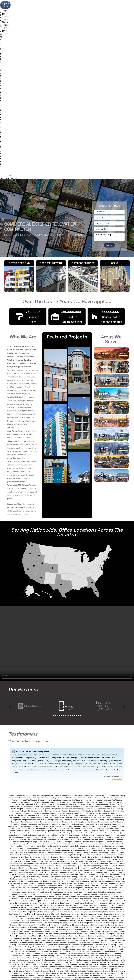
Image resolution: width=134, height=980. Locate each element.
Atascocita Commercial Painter (47, 754)
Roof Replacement (47, 13)
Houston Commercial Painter (68, 732)
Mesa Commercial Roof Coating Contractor (38, 629)
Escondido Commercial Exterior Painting (100, 824)
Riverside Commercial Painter (66, 708)
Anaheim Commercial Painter (65, 703)
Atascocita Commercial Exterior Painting (40, 800)
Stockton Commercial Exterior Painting (33, 765)
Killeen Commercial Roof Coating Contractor (65, 672)
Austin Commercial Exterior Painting (31, 780)
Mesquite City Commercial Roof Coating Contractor (59, 683)
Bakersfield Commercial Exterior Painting (84, 762)
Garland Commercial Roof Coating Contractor (99, 675)
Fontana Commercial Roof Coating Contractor (40, 633)
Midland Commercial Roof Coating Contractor (97, 681)
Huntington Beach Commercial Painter (26, 714)
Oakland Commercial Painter (41, 703)
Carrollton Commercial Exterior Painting (58, 793)
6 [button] (63, 535)
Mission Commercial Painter (22, 754)
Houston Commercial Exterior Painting (25, 778)
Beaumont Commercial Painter (85, 745)
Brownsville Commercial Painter (23, 743)
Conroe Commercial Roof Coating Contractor (105, 697)
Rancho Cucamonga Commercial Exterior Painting (52, 822)
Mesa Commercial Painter (49, 721)
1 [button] (54, 535)
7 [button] (65, 535)
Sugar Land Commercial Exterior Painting (50, 808)
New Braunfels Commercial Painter (88, 751)
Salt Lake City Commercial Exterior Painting (99, 771)
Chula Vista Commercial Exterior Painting (28, 769)
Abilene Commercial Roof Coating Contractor (58, 686)
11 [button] (73, 535)
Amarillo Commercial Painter (48, 736)
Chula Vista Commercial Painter (46, 710)
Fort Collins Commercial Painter (23, 736)
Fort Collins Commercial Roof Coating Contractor (31, 648)
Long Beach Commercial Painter (112, 703)
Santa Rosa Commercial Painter (95, 710)
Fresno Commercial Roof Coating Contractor (29, 620)
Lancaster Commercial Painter (22, 719)
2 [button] (56, 535)
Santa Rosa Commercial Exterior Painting (33, 811)
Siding (73, 13)
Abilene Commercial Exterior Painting (79, 791)
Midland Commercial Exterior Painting (66, 789)
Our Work (96, 13)
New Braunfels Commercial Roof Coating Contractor (62, 690)
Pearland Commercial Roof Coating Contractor (99, 679)
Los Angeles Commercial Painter (24, 705)
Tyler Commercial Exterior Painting (34, 806)
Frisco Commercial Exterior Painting (24, 786)
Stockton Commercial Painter (102, 705)
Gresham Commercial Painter (47, 734)
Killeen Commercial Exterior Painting (38, 782)
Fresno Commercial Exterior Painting (69, 760)
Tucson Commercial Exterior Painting (91, 769)
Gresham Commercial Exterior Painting (48, 813)
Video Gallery (108, 13)
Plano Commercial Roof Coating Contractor (80, 640)
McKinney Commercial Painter (94, 736)
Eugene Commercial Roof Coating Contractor (64, 651)
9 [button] (69, 535)
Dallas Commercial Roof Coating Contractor (38, 642)
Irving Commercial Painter (69, 734)
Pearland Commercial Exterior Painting (97, 789)
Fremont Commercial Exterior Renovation (81, 668)
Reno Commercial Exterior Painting (68, 771)
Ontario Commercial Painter (39, 712)
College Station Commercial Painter (45, 747)
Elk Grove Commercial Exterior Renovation (38, 670)
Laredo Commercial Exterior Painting (67, 782)
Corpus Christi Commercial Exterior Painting (73, 776)
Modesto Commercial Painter (112, 708)
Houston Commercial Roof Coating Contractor (83, 637)
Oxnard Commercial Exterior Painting (65, 811)
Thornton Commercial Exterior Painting (99, 806)
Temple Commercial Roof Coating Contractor (106, 694)
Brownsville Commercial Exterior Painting (55, 786)
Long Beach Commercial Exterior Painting (50, 762)
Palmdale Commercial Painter (71, 719)
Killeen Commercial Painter (47, 743)
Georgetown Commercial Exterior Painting (81, 813)
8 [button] (67, 535)
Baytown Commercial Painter (114, 751)
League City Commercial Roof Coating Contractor (103, 690)
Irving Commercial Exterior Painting (48, 784)
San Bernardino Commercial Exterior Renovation (44, 668)
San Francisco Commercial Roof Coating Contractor (104, 615)
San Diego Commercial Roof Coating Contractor (68, 618)
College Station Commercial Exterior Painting (27, 797)
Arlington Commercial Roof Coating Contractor (39, 644)
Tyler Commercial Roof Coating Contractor (94, 686)
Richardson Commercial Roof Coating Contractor (59, 688)
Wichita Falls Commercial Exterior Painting (66, 806)
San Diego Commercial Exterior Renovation (46, 662)
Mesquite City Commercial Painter (76, 738)
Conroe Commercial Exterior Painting (99, 815)
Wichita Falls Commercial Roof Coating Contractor (28, 694)
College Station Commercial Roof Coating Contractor (69, 692)
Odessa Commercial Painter (61, 745)
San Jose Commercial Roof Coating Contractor (27, 615)
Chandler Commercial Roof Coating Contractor (74, 629)
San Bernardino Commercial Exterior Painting (66, 765)
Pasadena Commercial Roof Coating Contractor (59, 681)
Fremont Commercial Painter (21, 710)
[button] (11, 527)
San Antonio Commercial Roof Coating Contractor (45, 637)
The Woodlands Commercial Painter (73, 743)
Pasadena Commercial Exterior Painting (35, 789)
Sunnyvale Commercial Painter (20, 716)
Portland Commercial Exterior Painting (87, 804)
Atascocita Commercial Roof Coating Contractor (104, 699)
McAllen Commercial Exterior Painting (27, 793)
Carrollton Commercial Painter (72, 747)
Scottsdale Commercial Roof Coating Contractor (75, 624)
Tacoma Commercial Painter (37, 725)
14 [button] (78, 535)
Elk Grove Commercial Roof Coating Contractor (102, 657)
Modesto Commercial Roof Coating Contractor (80, 631)
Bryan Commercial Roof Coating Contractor (26, 701)
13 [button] (76, 535)
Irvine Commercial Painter (89, 708)
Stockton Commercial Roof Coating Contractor (64, 615)
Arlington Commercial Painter (67, 727)
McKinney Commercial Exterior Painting (98, 782)
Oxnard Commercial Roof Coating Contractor (62, 653)
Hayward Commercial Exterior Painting (68, 824)
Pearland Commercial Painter (38, 745)
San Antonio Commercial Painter (21, 734)
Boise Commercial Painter (112, 727)
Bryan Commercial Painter (94, 754)
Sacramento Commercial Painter (57, 701)
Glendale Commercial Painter (110, 712)
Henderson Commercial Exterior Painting (51, 773)
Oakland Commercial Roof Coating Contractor (106, 618)
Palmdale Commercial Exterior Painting (87, 822)
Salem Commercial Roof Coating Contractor (109, 646)
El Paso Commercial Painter (19, 732)
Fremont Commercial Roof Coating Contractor (28, 657)
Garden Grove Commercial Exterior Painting (35, 824)
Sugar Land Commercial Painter (55, 749)
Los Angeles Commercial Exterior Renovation (81, 662)
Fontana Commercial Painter (70, 710)
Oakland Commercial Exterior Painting (38, 760)
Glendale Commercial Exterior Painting (35, 815)
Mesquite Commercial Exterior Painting (48, 791)
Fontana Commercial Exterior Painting (111, 767)
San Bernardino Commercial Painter (40, 708)
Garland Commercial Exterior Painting (108, 784)
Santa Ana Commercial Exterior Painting (101, 765)
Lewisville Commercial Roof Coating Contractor (99, 683)
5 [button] (61, 535)
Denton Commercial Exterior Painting (87, 786)
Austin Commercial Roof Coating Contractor (74, 642)
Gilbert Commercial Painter (114, 732)
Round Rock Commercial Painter (101, 743)
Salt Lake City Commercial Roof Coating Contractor (40, 631)
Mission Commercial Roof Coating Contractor (68, 697)
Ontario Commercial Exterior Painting (95, 811)
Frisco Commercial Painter (30, 738)
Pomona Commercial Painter (113, 716)
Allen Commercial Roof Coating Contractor (107, 692)
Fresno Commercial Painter (88, 703)
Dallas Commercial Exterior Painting (91, 780)
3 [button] (58, 535)
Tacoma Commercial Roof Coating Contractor (36, 646)
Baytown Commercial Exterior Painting (90, 797)
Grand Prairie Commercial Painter (63, 740)
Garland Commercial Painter (92, 734)
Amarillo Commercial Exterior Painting (78, 784)
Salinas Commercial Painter (44, 716)
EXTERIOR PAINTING (19, 83)
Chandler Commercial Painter (65, 729)
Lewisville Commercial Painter (88, 740)
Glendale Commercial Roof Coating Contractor (66, 655)
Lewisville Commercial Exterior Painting (110, 791)
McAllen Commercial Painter (38, 740)
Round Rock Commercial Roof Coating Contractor (60, 679)
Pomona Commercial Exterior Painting (68, 819)
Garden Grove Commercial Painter (56, 714)
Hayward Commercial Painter (46, 719)
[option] (31, 526)
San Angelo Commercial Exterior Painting (83, 808)
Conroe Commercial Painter (63, 751)
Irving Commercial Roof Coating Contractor (100, 672)
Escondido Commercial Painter (95, 719)
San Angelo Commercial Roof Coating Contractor (68, 694)
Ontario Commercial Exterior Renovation (105, 670)
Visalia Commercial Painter (66, 716)
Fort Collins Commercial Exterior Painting (67, 815)
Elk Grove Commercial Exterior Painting (79, 817)
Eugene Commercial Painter (115, 734)
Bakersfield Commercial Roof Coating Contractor (38, 635)
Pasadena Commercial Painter (102, 738)
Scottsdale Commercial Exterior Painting (49, 802)
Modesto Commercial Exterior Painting (60, 769)
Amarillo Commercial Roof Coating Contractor (99, 677)
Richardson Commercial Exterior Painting (91, 793)
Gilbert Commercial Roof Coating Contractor (38, 626)
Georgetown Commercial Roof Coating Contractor (30, 697)
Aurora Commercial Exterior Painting (40, 776)
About (60, 15)
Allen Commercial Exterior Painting (49, 817)
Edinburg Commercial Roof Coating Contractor (28, 699)
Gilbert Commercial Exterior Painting (56, 804)
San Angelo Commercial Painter (80, 749)
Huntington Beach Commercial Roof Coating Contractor (69, 620)
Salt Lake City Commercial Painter (97, 721)
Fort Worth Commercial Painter (112, 729)
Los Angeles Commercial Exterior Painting (100, 760)
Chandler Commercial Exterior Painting (26, 804)
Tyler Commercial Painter (95, 747)
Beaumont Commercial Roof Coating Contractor (28, 692)
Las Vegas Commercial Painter (73, 723)
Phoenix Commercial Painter (71, 721)
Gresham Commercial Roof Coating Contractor (26, 651)
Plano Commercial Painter (90, 727)
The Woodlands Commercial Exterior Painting (42, 795)
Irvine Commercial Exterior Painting (81, 767)
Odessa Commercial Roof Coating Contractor (97, 688)
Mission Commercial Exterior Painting (109, 795)
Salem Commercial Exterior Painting (110, 802)
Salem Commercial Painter (84, 725)
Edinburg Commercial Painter (105, 749)
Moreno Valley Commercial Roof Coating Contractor (105, 655)
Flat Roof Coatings (83, 83)
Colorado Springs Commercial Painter (101, 723)
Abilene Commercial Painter (19, 747)
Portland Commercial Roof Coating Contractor (104, 648)
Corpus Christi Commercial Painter (41, 727)
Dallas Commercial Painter (88, 729)
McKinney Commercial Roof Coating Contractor (28, 672)
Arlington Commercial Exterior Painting (106, 776)
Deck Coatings (84, 13)
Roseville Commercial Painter (89, 716)
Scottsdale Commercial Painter (43, 732)
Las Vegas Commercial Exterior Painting (83, 773)
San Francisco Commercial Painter (84, 701)
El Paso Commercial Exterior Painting (88, 778)
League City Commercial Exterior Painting (77, 795)
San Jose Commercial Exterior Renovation (59, 659)
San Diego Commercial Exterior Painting (88, 758)
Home (17, 13)
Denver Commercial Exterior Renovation (69, 664)
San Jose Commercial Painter (109, 701)
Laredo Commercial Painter (71, 736)
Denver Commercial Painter (27, 723)
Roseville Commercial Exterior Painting (99, 819)
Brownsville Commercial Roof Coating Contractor (61, 677)
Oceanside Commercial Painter (86, 712)
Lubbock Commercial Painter (20, 729)
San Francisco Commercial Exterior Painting (55, 758)
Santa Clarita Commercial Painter (76, 705)
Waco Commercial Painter (52, 738)
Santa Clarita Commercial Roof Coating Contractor (100, 653)
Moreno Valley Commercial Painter (84, 714)
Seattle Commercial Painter (106, 725)
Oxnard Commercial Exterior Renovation (52, 666)
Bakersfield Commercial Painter (50, 705)
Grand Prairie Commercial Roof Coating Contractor (60, 675)
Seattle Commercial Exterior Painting (80, 802)
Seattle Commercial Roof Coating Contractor (73, 646)
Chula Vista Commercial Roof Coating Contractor (78, 635)
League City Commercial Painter (111, 745)
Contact (68, 15)
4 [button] (59, 535)
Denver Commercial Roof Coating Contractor (77, 633)
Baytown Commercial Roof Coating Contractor (66, 699)
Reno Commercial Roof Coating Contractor (39, 624)
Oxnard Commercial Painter (62, 712)
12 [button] (75, 535)
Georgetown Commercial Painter (38, 751)
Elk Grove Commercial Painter (110, 714)
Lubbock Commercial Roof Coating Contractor (44, 640)
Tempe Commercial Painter (91, 732)
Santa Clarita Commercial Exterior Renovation (87, 666)
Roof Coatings (63, 13)
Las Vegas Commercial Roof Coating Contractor (75, 626)
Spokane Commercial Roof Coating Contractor (77, 644)
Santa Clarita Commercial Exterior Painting (49, 767)
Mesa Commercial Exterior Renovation (101, 664)
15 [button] (80, 535)
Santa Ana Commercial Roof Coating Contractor (101, 651)
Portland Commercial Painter (61, 725)
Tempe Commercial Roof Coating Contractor (77, 622)
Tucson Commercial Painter (27, 721)
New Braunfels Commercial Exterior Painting (34, 819)
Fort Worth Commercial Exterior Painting (57, 778)
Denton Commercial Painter (112, 740)
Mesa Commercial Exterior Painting (39, 771)
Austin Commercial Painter (42, 729)
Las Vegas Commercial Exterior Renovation (35, 664)
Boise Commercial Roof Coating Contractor (68, 648)
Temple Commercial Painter (30, 749)
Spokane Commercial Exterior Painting (103, 800)
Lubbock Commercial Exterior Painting (61, 780)
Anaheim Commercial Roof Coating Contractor (40, 622)
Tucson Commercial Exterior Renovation (92, 659)
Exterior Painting (29, 13)
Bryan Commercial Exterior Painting (60, 797)
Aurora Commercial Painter (49, 723)
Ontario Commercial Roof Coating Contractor (65, 657)
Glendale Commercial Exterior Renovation (72, 670)
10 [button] (71, 535)
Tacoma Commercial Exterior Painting (72, 800)
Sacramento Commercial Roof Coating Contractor (29, 618)
